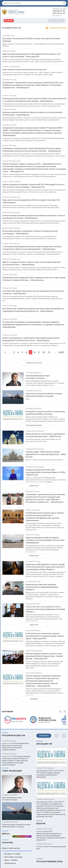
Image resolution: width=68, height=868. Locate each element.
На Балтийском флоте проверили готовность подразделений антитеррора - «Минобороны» (30, 232)
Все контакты (57, 16)
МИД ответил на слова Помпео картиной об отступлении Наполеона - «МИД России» (45, 435)
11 (49, 352)
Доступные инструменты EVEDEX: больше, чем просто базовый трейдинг (31, 40)
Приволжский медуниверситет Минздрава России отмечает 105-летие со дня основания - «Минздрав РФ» (32, 55)
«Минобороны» (34, 556)
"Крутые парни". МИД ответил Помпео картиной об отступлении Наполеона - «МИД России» (46, 454)
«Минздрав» (34, 699)
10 (44, 352)
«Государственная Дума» (34, 425)
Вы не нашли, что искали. (13, 857)
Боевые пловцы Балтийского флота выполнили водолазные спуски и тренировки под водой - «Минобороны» (34, 217)
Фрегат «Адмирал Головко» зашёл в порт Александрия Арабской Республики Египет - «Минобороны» (31, 263)
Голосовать (44, 736)
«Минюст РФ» (34, 625)
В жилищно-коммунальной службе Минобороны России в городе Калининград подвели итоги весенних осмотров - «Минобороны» (32, 150)
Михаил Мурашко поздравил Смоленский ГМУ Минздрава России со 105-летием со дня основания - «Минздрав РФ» (33, 186)
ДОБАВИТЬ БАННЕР (22, 836)
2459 (61, 352)
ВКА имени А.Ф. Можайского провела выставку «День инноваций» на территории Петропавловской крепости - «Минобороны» (33, 310)
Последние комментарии (56, 28)
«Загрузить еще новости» (34, 363)
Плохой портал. (10, 863)
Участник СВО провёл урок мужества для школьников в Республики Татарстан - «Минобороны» (33, 292)
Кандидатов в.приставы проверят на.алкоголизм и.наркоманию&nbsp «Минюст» (42, 587)
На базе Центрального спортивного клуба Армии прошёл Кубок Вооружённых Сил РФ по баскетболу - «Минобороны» (31, 339)
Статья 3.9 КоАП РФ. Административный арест (51, 848)
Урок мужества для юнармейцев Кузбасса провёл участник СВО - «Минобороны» (32, 201)
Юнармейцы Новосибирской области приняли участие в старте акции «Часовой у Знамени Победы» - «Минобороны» (34, 279)
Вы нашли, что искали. (12, 854)
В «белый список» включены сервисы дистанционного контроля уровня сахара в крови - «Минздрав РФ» (45, 636)
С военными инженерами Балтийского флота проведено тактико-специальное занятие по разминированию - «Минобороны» (32, 248)
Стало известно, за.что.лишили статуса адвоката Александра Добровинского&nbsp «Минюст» (45, 609)
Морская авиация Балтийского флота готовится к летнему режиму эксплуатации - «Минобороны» (32, 113)
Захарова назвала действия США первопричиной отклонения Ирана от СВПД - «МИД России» (46, 472)
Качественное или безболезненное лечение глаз (24, 69)
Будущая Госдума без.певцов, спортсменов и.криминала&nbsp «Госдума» (45, 413)
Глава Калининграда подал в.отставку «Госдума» (38, 377)
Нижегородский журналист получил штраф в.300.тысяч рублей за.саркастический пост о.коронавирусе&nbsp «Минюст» (45, 567)
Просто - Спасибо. (11, 860)
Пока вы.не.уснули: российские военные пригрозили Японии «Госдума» (44, 395)
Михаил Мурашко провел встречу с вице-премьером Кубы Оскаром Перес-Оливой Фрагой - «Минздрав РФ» (44, 656)
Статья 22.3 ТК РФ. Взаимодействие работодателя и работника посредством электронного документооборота (15, 746)
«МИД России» (34, 486)
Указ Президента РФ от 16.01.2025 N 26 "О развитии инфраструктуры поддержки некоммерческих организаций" (50, 774)
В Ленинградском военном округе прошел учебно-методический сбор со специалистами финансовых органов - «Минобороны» (34, 100)
